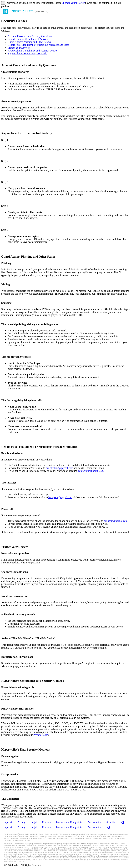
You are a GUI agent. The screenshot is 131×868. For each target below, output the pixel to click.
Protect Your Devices (19, 48)
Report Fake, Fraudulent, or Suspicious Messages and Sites (38, 45)
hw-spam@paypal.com (60, 497)
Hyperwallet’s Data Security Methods (27, 53)
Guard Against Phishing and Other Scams (29, 42)
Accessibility (94, 822)
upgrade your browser (73, 3)
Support (8, 822)
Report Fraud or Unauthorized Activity (28, 39)
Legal (34, 822)
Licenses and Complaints (69, 822)
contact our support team (91, 471)
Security (111, 822)
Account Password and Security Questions (30, 36)
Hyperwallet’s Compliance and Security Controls (33, 51)
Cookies (46, 822)
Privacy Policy (41, 735)
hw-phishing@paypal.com (59, 468)
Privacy (21, 822)
